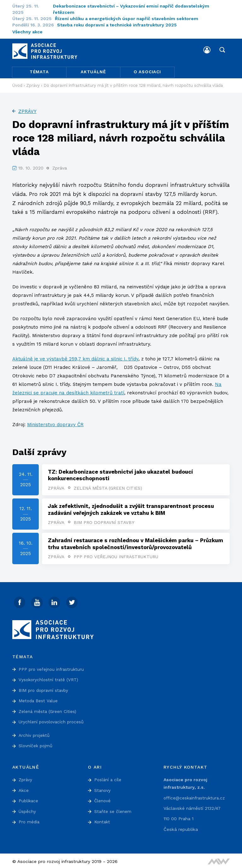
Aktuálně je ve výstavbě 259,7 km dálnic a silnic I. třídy (75, 358)
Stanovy (103, 789)
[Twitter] (73, 602)
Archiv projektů (35, 734)
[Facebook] (20, 602)
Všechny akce (27, 32)
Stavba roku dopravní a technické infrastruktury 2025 (121, 25)
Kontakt (103, 821)
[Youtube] (37, 602)
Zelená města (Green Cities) (108, 487)
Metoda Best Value (39, 700)
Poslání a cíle (108, 779)
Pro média (29, 821)
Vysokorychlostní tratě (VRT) (50, 679)
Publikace (29, 800)
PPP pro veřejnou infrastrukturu (116, 556)
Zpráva (56, 487)
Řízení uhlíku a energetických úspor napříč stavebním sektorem (130, 19)
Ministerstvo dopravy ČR (55, 423)
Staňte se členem (113, 810)
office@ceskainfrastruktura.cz (196, 797)
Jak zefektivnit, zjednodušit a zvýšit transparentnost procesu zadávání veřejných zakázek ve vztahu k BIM (131, 508)
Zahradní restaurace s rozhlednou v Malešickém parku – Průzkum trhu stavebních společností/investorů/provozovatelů (135, 542)
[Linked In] (55, 602)
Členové (103, 800)
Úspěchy (28, 810)
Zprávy (27, 110)
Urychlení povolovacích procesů (52, 721)
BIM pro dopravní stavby (104, 521)
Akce (24, 789)
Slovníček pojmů (36, 745)
